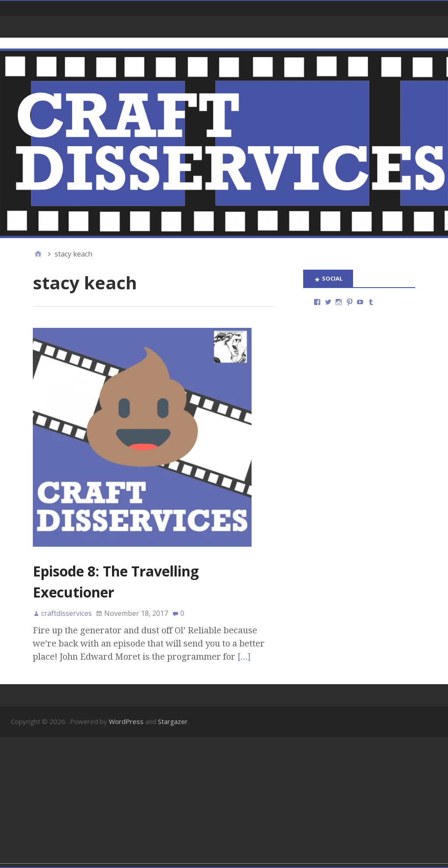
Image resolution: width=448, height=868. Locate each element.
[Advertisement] (224, 802)
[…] (244, 657)
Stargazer (173, 721)
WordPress (126, 721)
